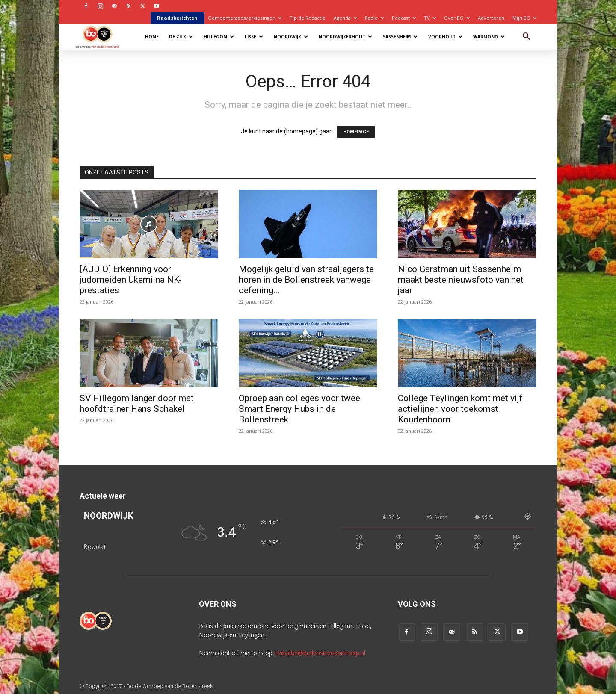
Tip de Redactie (308, 18)
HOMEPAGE (356, 132)
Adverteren (491, 18)
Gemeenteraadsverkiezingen (245, 18)
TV (430, 18)
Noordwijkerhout (345, 37)
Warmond (489, 37)
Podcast (404, 18)
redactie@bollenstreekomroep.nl (320, 653)
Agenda (345, 18)
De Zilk (181, 37)
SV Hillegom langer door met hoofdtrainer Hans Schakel (137, 403)
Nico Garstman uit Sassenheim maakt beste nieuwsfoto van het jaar (461, 280)
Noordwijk (291, 37)
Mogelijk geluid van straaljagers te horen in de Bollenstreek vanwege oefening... (306, 280)
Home (152, 37)
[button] (526, 37)
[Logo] (102, 37)
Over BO (457, 18)
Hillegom (219, 37)
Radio (374, 18)
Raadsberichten (177, 18)
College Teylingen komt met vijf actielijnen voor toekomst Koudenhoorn (460, 409)
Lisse (254, 37)
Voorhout (445, 37)
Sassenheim (400, 37)
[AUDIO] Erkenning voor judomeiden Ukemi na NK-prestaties (131, 280)
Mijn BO (524, 18)
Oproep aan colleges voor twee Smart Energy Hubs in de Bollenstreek (299, 409)
